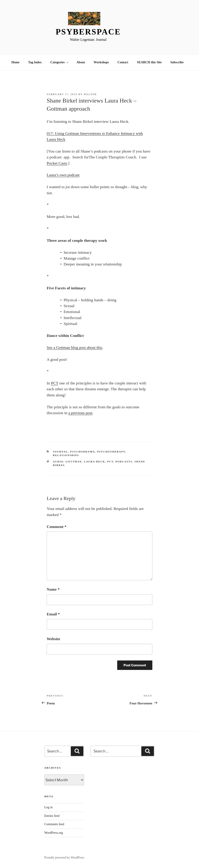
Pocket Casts (57, 163)
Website (53, 639)
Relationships (66, 455)
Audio (58, 461)
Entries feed (52, 816)
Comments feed (54, 824)
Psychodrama (83, 452)
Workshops (101, 62)
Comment (56, 527)
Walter (90, 94)
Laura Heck (95, 461)
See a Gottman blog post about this (74, 347)
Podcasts (124, 461)
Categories (60, 62)
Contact (123, 62)
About (81, 62)
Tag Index (35, 62)
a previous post (80, 413)
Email (53, 614)
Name (53, 589)
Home (16, 62)
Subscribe (177, 62)
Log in (49, 807)
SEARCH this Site (149, 62)
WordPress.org (54, 833)
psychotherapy (111, 452)
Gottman (74, 461)
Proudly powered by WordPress (64, 858)
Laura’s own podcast (63, 175)
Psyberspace (88, 32)
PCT (55, 383)
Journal (61, 452)
